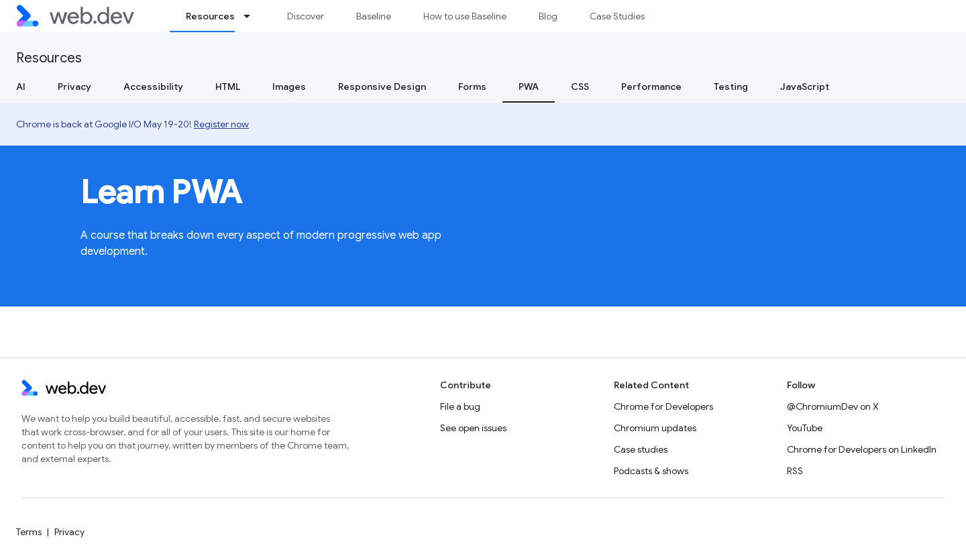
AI (21, 87)
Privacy (74, 87)
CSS (580, 87)
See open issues (473, 428)
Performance (651, 87)
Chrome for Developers (663, 406)
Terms (29, 532)
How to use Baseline (465, 16)
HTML (228, 87)
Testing (731, 87)
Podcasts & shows (651, 471)
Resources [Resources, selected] (210, 16)
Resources (49, 58)
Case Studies (617, 16)
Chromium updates (655, 428)
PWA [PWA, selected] (529, 87)
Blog (548, 16)
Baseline (374, 16)
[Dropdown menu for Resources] (253, 16)
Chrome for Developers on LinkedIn (862, 449)
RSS (795, 471)
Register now (221, 124)
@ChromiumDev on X (833, 406)
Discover (306, 16)
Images (289, 87)
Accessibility (153, 87)
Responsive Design (382, 87)
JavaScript (805, 87)
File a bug (460, 406)
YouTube (805, 428)
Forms (472, 87)
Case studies (641, 449)
